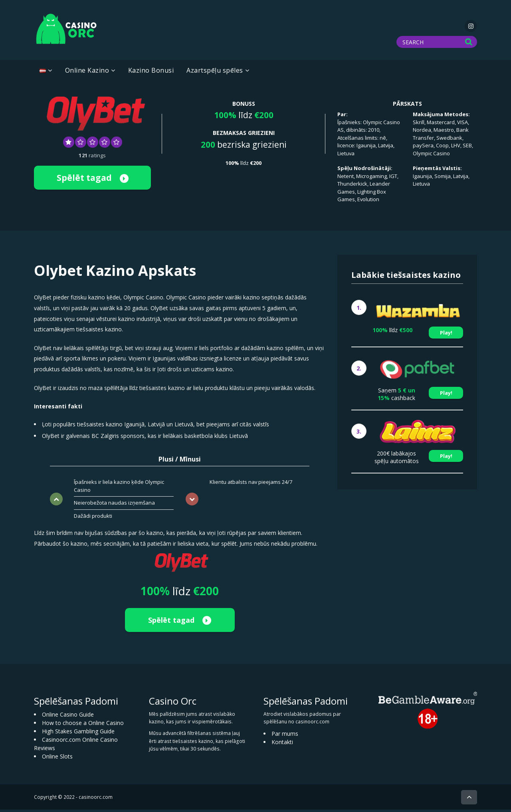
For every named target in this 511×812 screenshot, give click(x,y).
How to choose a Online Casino (83, 725)
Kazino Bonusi (151, 73)
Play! (446, 335)
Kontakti (282, 744)
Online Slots (57, 759)
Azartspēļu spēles (215, 73)
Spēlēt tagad (93, 180)
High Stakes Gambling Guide (78, 734)
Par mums (285, 736)
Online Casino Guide (68, 717)
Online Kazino (87, 73)
